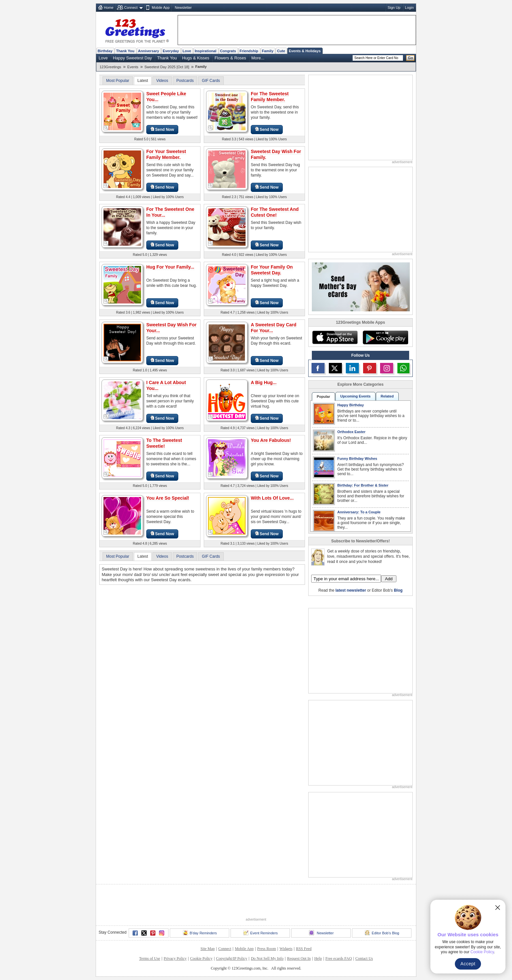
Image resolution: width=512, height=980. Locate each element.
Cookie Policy (201, 958)
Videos (162, 81)
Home (109, 8)
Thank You (125, 51)
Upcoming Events (355, 396)
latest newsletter (351, 590)
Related (387, 396)
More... (258, 58)
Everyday (171, 51)
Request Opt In (299, 958)
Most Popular (118, 81)
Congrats (228, 51)
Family (268, 51)
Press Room (267, 949)
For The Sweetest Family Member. (270, 97)
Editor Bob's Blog (382, 933)
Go (410, 58)
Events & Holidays (305, 51)
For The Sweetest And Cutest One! (275, 212)
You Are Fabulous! (271, 440)
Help (318, 958)
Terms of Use (150, 958)
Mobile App (161, 8)
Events (133, 67)
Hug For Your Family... (170, 267)
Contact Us (364, 958)
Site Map (208, 949)
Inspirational (206, 51)
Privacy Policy (175, 958)
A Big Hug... (264, 382)
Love (187, 51)
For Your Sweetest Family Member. (166, 154)
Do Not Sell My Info (267, 958)
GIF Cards (211, 81)
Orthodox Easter (351, 432)
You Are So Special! (168, 498)
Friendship (249, 51)
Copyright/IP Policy (232, 958)
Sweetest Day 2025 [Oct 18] (167, 67)
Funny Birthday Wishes (357, 459)
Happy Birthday (351, 405)
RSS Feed (304, 949)
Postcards (185, 81)
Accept (468, 964)
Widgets (286, 949)
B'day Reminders (200, 933)
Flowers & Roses (230, 58)
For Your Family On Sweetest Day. (272, 270)
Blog (398, 590)
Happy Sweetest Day (133, 58)
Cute (281, 51)
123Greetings (110, 67)
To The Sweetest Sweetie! (164, 443)
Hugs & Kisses (196, 58)
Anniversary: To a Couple (359, 512)
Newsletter (183, 8)
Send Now (162, 129)
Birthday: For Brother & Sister (363, 485)
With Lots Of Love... (272, 498)
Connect (131, 8)
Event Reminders (260, 933)
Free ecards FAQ (338, 958)
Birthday (105, 51)
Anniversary (149, 51)
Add (389, 579)
